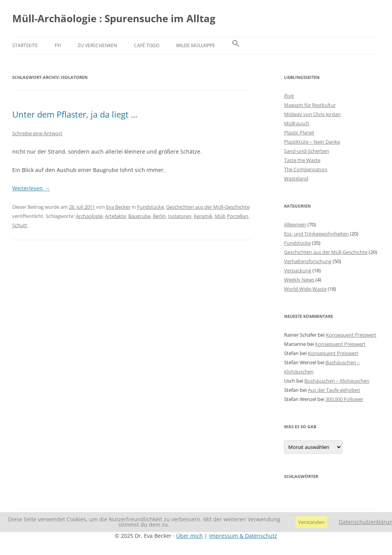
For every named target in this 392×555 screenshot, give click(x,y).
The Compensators (306, 169)
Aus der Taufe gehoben (334, 390)
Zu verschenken (97, 45)
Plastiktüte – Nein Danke (312, 142)
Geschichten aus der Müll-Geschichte (208, 207)
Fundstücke (150, 207)
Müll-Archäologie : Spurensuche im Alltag (114, 18)
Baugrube (139, 216)
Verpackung (298, 270)
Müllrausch (297, 123)
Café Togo (147, 45)
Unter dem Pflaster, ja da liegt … (75, 114)
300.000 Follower (344, 399)
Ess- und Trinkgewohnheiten (316, 234)
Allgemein (295, 224)
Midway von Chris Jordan (312, 114)
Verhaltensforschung (308, 261)
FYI (58, 45)
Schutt (20, 225)
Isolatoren (180, 216)
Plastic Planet (299, 133)
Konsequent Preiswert (351, 335)
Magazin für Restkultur (310, 105)
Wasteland (296, 178)
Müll (220, 216)
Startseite (25, 45)
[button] (236, 46)
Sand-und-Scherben (307, 151)
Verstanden (311, 522)
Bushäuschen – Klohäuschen (337, 381)
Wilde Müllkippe (196, 45)
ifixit (289, 96)
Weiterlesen (31, 188)
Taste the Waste (302, 160)
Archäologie (89, 216)
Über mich (189, 536)
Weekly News (299, 280)
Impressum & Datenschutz (243, 536)
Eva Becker (118, 207)
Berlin (159, 216)
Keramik (203, 216)
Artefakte (115, 216)
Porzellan (238, 216)
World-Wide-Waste (305, 289)
